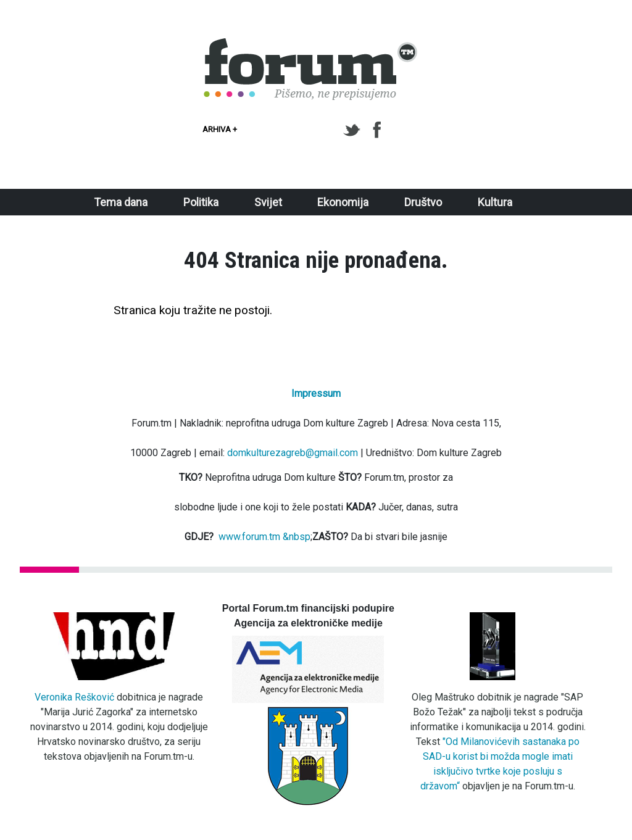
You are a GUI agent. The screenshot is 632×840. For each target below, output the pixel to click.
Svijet (268, 202)
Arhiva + (220, 129)
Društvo (423, 202)
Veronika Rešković (74, 697)
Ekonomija (343, 202)
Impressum (316, 393)
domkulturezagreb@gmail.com (293, 453)
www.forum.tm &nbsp (264, 537)
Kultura (495, 202)
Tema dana (121, 202)
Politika (201, 202)
